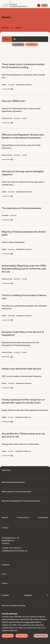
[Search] (39, 5)
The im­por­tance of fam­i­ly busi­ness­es (21, 208)
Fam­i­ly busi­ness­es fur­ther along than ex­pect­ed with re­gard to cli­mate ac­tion (24, 401)
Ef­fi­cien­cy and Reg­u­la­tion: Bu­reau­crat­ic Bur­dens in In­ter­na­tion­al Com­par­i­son (23, 136)
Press (4, 574)
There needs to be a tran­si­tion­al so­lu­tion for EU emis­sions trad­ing (23, 66)
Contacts (6, 565)
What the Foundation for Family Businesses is (21, 501)
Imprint (5, 518)
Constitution (43, 518)
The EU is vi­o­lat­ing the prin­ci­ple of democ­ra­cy (24, 297)
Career (5, 583)
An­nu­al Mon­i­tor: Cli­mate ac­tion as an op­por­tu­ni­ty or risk (24, 435)
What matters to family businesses (16, 492)
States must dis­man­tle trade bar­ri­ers (22, 369)
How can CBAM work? (14, 101)
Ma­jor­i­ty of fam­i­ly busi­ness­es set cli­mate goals (24, 233)
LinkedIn (6, 595)
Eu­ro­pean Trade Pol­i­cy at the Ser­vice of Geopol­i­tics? (23, 334)
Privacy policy (23, 518)
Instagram (28, 595)
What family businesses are (13, 482)
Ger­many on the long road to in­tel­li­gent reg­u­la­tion (23, 173)
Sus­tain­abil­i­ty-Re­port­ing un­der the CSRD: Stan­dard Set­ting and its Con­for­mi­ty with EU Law (24, 269)
